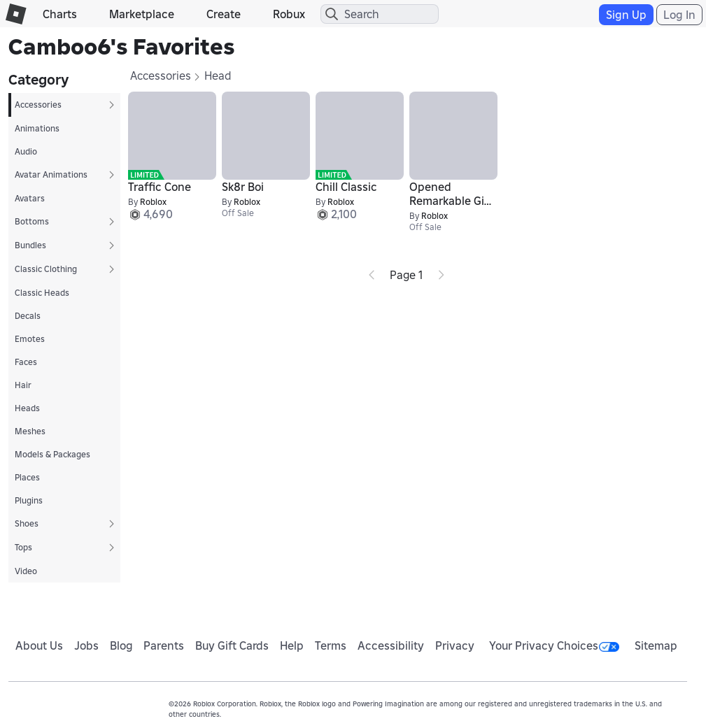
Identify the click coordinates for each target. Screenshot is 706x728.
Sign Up (626, 15)
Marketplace (142, 14)
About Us (39, 645)
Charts (60, 14)
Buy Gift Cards (232, 645)
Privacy (455, 645)
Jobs (86, 645)
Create (224, 14)
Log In (679, 15)
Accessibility (391, 645)
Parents (164, 645)
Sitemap (656, 645)
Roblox (153, 202)
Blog (121, 645)
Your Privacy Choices (554, 645)
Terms (331, 645)
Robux (289, 14)
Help (292, 645)
